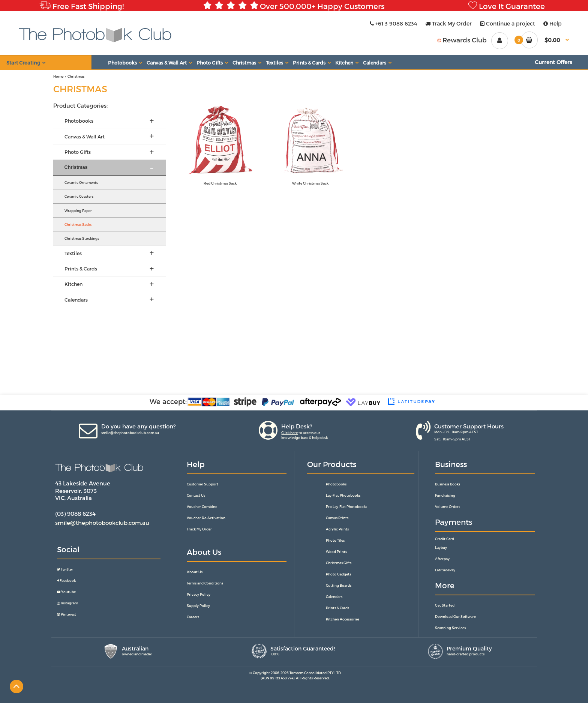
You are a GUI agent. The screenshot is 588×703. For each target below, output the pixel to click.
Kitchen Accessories (343, 619)
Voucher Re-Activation (206, 518)
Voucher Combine (202, 507)
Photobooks (336, 484)
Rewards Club (462, 40)
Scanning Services (450, 628)
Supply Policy (198, 606)
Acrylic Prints (337, 529)
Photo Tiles (335, 540)
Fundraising (445, 495)
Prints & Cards (337, 608)
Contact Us (196, 495)
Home (58, 76)
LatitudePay (445, 570)
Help (553, 23)
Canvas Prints (337, 518)
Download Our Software (455, 617)
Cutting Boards (339, 585)
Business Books (448, 484)
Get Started (445, 605)
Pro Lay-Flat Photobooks (346, 507)
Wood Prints (336, 552)
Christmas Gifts (339, 563)
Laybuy (441, 548)
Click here (289, 433)
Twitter (65, 569)
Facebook (66, 581)
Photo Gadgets (338, 574)
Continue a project (508, 23)
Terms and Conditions (205, 583)
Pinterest (67, 614)
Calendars (334, 597)
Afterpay (442, 559)
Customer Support (202, 484)
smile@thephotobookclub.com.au (130, 433)
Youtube (66, 592)
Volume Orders (448, 507)
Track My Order (448, 23)
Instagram (67, 603)
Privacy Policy (199, 594)
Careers (193, 617)
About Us (195, 572)
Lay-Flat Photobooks (343, 495)
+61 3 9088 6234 (393, 23)
